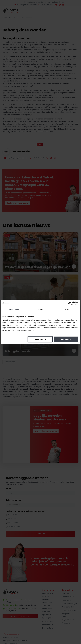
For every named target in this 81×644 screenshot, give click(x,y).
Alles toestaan (66, 339)
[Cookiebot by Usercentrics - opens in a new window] (69, 303)
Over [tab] (67, 309)
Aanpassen (40, 339)
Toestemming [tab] (14, 309)
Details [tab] (40, 309)
